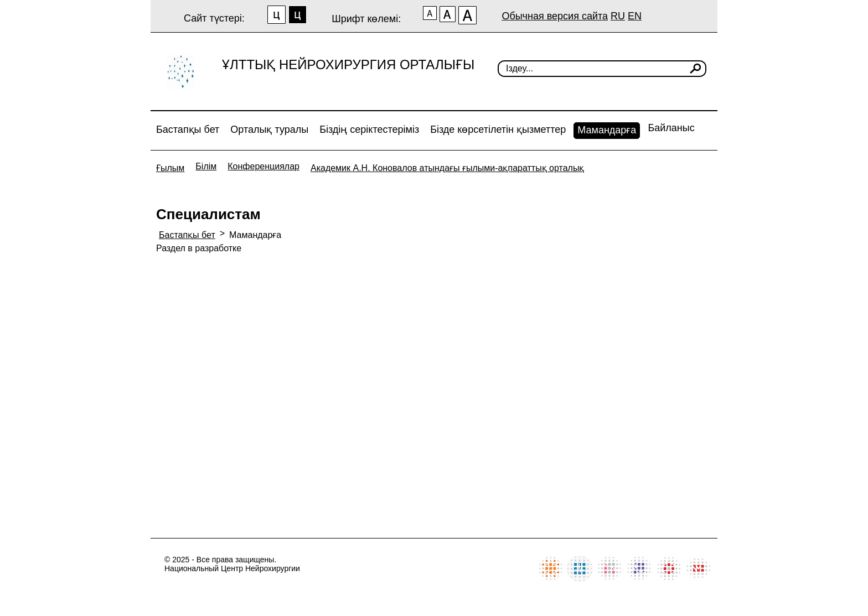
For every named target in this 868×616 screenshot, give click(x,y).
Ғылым (170, 168)
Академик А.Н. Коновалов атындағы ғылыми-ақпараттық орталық (447, 168)
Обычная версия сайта (555, 16)
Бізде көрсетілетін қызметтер (498, 130)
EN (635, 16)
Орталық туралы (269, 130)
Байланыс (671, 128)
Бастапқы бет (188, 130)
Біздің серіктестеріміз (369, 130)
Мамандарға (607, 130)
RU (618, 16)
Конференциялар (263, 166)
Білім (206, 166)
